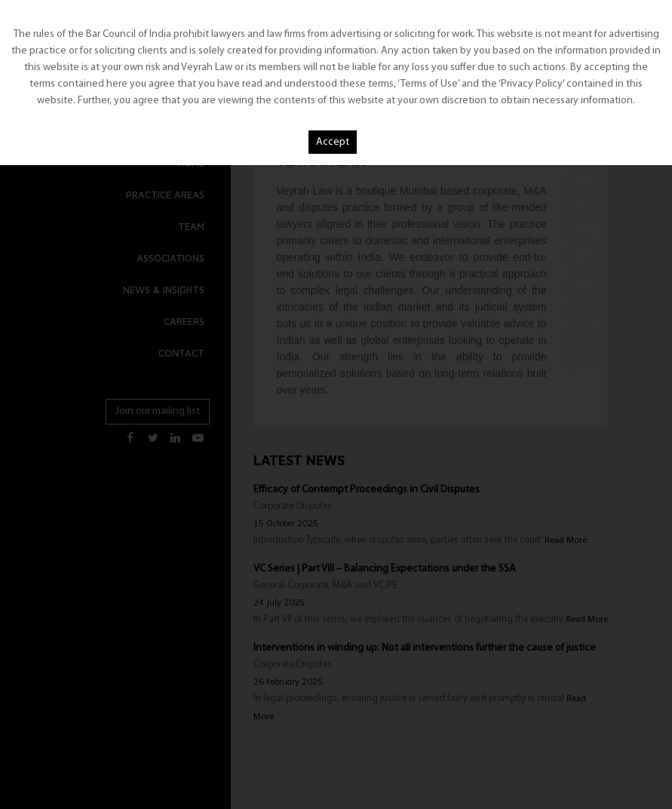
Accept (333, 142)
